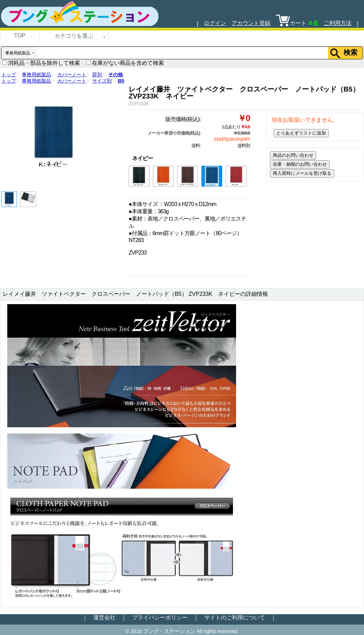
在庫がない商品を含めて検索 (125, 63)
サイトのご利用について (235, 617)
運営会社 (104, 617)
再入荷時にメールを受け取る (302, 173)
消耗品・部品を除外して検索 (41, 63)
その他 (115, 75)
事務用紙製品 (36, 75)
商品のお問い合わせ (293, 155)
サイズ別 (102, 81)
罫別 (97, 75)
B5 (121, 81)
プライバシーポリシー (160, 617)
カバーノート (72, 75)
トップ (9, 75)
